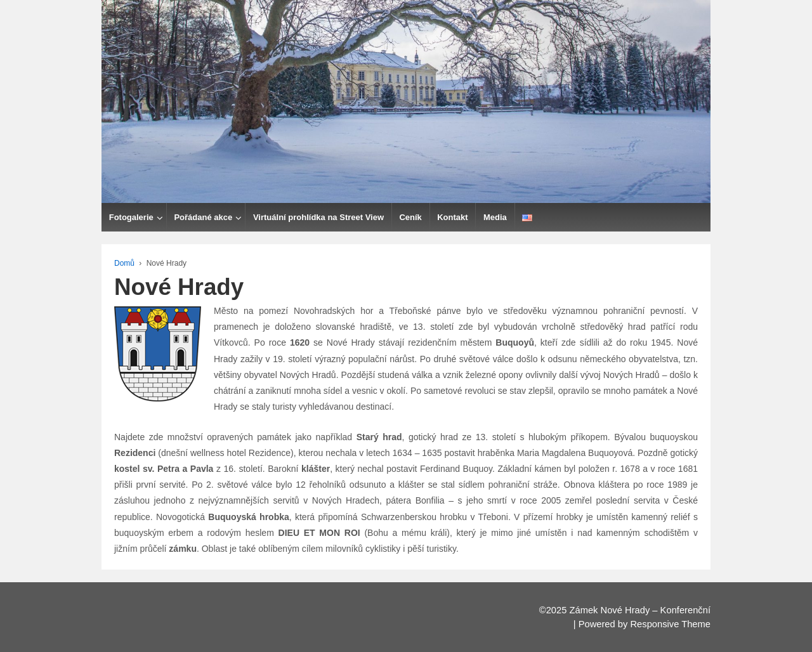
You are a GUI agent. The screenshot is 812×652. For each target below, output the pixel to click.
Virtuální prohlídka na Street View (318, 217)
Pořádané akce (203, 217)
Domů (124, 263)
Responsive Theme (670, 624)
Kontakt (452, 217)
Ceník (410, 217)
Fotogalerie (131, 217)
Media (495, 217)
